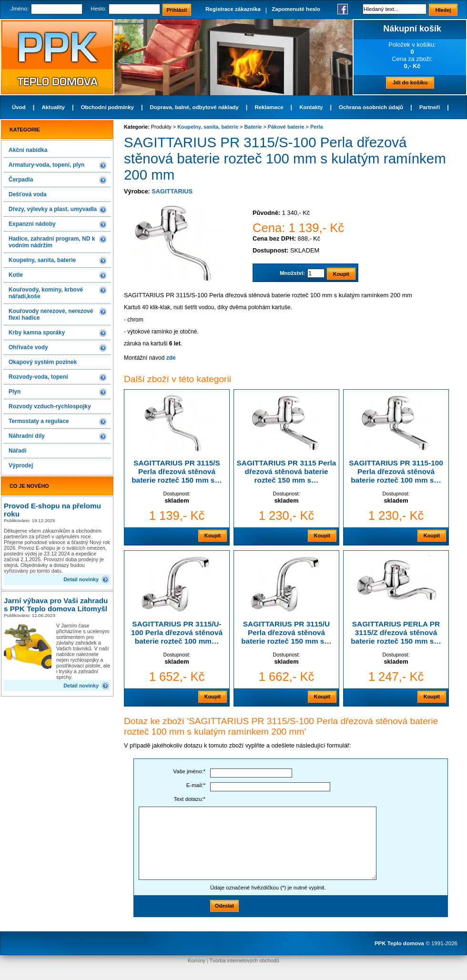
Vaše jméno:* (189, 771)
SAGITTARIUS (172, 191)
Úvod (19, 107)
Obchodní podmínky (107, 107)
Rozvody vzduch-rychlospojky (50, 406)
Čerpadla (21, 180)
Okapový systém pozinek (43, 362)
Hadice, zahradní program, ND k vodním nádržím (52, 242)
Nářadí (17, 451)
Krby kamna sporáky (37, 333)
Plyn (15, 392)
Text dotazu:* (189, 799)
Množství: (292, 273)
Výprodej (21, 465)
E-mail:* (196, 785)
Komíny (197, 960)
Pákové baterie (286, 127)
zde (171, 358)
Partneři (430, 107)
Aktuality (53, 107)
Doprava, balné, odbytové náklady (194, 107)
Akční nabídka (28, 150)
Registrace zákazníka (233, 9)
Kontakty (311, 107)
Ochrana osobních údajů (371, 107)
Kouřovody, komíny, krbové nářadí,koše (46, 293)
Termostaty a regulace (39, 421)
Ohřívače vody (28, 347)
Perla (317, 127)
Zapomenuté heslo (296, 9)
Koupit (213, 535)
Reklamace (269, 107)
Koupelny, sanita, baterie (42, 260)
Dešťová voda (28, 194)
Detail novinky (81, 579)
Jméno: (20, 9)
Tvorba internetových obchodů (244, 960)
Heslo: (98, 9)
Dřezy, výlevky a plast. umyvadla (53, 209)
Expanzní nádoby (32, 224)
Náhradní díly (27, 436)
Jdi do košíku (410, 82)
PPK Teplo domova (399, 943)
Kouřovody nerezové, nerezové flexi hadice (51, 314)
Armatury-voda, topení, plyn (46, 165)
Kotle (16, 275)
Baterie (253, 127)
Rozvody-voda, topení (38, 377)
